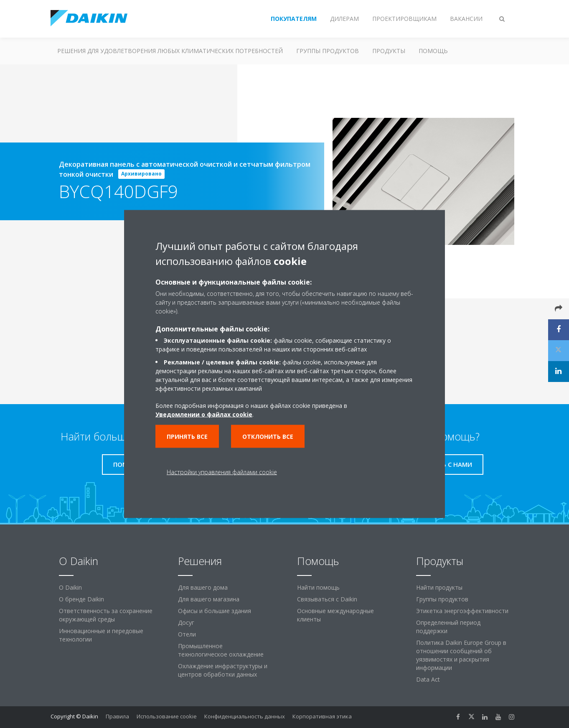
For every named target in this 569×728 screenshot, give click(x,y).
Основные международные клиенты (335, 615)
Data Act (428, 679)
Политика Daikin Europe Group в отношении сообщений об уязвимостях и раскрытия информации (461, 655)
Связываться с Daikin (327, 599)
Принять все (187, 437)
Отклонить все (268, 437)
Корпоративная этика (322, 716)
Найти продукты (439, 587)
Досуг (186, 622)
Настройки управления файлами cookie (222, 472)
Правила (117, 716)
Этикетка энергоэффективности (462, 611)
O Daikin (70, 587)
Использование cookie (167, 716)
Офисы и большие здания (215, 611)
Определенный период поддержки (448, 627)
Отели (187, 634)
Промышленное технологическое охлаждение (221, 650)
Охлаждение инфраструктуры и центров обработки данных (223, 670)
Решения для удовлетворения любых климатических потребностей (170, 51)
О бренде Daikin (81, 599)
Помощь (433, 51)
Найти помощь (318, 587)
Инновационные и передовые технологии (101, 635)
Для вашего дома (203, 587)
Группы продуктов (328, 51)
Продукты (389, 51)
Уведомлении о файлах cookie (204, 414)
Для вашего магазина (209, 599)
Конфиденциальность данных (245, 716)
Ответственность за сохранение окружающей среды (106, 615)
